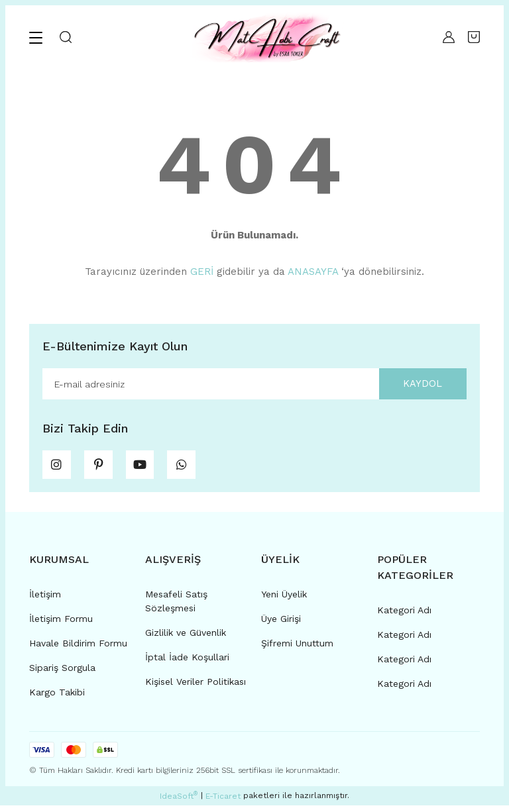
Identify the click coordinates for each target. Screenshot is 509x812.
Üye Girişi (281, 625)
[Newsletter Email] (254, 385)
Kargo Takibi (57, 699)
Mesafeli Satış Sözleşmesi (176, 608)
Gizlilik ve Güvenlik (186, 639)
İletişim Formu (61, 625)
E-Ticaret (223, 803)
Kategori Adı (404, 617)
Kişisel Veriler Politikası (196, 688)
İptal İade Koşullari (187, 664)
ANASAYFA (313, 272)
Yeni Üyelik (284, 601)
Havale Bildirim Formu (78, 650)
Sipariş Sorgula (62, 674)
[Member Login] (449, 37)
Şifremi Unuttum (297, 650)
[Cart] (474, 37)
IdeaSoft (179, 803)
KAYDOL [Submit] (417, 384)
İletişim (45, 601)
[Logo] (266, 37)
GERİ (202, 272)
